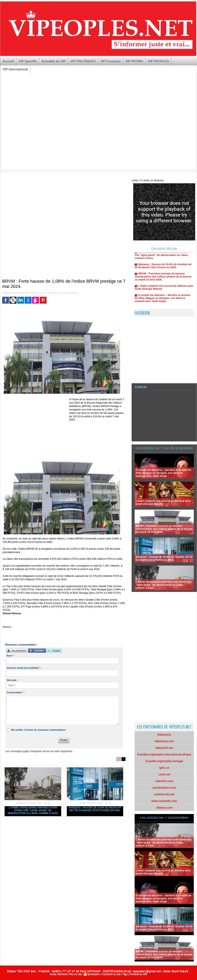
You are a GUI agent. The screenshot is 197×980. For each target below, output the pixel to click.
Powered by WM (138, 974)
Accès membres (58, 974)
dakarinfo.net (164, 748)
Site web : (12, 680)
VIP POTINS (134, 61)
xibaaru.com (164, 808)
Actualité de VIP (53, 61)
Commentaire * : (16, 692)
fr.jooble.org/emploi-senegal (164, 761)
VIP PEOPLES (158, 61)
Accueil (8, 61)
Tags (125, 974)
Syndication (94, 974)
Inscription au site (111, 974)
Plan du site (75, 974)
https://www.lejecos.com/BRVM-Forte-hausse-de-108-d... (46, 627)
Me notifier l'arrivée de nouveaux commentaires (38, 730)
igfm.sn (164, 768)
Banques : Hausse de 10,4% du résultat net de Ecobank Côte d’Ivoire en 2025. (95, 809)
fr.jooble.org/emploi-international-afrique (164, 754)
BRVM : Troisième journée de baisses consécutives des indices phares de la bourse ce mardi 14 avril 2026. (163, 279)
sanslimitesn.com (164, 788)
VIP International (15, 69)
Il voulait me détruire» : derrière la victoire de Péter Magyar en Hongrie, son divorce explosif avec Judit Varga (162, 300)
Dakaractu (164, 735)
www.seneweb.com (164, 801)
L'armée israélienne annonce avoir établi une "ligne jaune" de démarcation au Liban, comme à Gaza (33, 810)
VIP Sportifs (28, 61)
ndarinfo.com (164, 781)
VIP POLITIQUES (83, 61)
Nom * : (11, 656)
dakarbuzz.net (164, 741)
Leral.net (164, 774)
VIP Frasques (110, 61)
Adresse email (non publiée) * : (24, 668)
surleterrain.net (164, 794)
